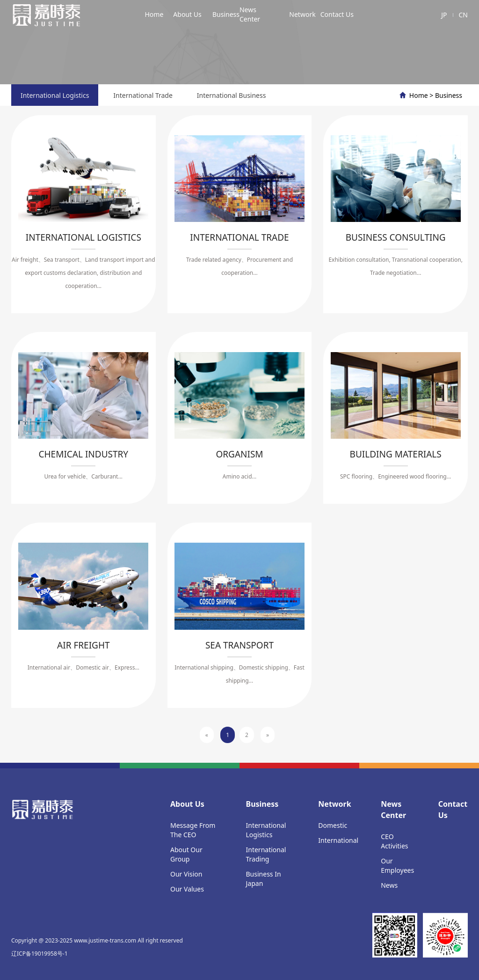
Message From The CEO (193, 830)
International (338, 840)
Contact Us (337, 14)
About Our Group (186, 854)
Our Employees (397, 866)
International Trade (143, 95)
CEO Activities (394, 841)
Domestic (333, 825)
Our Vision (186, 874)
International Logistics (55, 95)
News (389, 885)
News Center (250, 14)
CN (464, 15)
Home (154, 14)
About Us (187, 14)
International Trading (266, 854)
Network (302, 14)
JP (444, 15)
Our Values (187, 889)
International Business (232, 95)
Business (226, 14)
